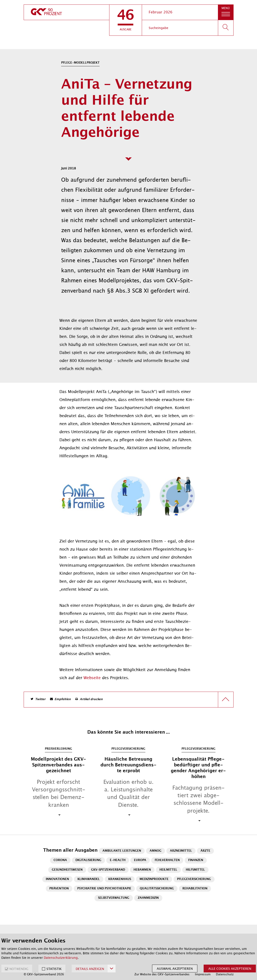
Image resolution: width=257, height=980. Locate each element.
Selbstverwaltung (114, 898)
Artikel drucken (91, 699)
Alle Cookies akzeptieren (230, 969)
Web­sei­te (93, 678)
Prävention (59, 889)
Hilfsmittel (195, 870)
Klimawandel (89, 879)
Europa (140, 860)
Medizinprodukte (154, 879)
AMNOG (156, 851)
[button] (126, 20)
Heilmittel (168, 870)
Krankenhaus (120, 879)
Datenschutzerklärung (61, 958)
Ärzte (205, 851)
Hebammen (142, 870)
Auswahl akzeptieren (175, 969)
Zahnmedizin (148, 898)
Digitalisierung (88, 860)
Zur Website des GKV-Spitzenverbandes (162, 974)
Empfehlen (63, 699)
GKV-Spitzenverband (108, 870)
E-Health (118, 860)
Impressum (203, 974)
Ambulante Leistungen (122, 851)
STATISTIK (54, 969)
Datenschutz (225, 974)
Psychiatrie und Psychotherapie (104, 889)
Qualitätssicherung (157, 889)
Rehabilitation (195, 889)
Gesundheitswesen (67, 870)
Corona (60, 860)
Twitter (40, 699)
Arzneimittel (181, 851)
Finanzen (196, 860)
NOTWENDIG (19, 969)
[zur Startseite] (67, 12)
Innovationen (57, 879)
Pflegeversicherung (194, 879)
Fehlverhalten (167, 860)
